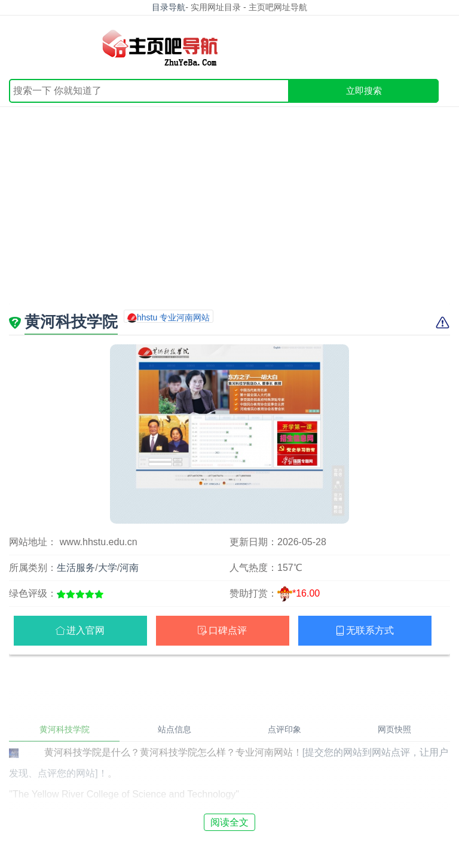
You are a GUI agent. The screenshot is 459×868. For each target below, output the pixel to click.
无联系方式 (370, 630)
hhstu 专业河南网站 (173, 317)
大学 (108, 568)
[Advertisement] (229, 214)
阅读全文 (229, 822)
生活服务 (76, 568)
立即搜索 (364, 91)
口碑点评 (228, 630)
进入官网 (85, 630)
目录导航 (169, 7)
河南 (129, 568)
